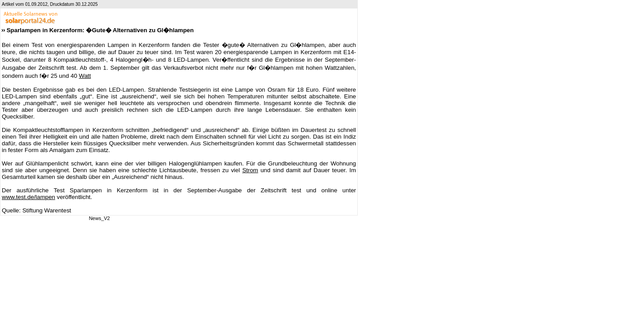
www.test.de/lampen (28, 197)
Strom (250, 170)
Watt (85, 76)
